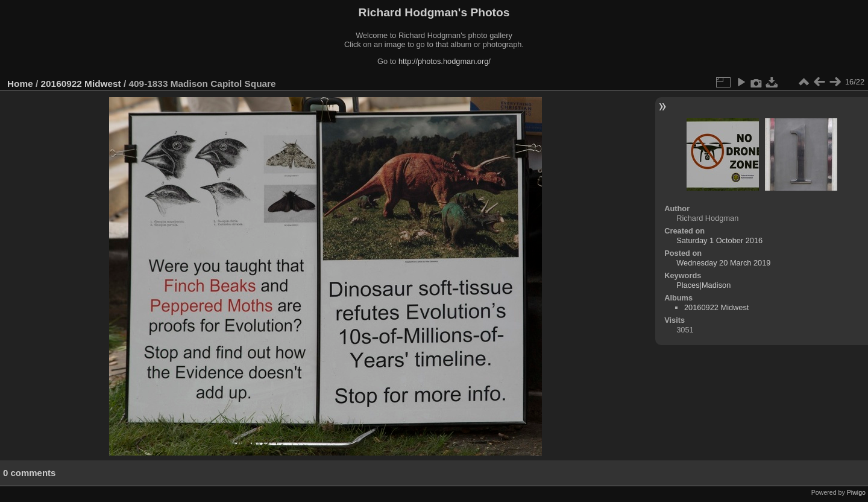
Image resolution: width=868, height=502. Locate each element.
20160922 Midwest (81, 84)
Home (20, 84)
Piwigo (856, 492)
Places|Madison (703, 285)
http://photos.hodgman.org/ (445, 61)
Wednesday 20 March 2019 (723, 263)
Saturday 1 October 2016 (719, 240)
